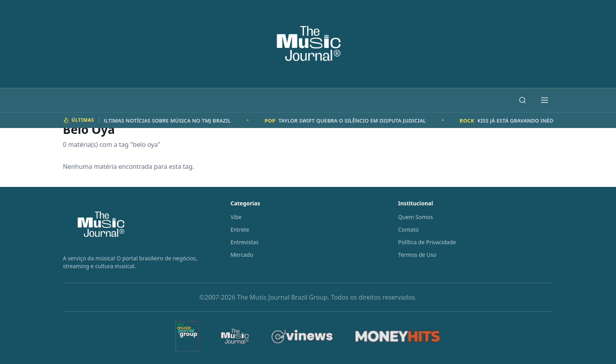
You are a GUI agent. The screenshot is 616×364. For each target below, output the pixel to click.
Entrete (240, 230)
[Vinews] (302, 336)
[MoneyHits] (398, 337)
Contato (408, 230)
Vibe (236, 217)
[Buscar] (522, 100)
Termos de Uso (417, 255)
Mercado (242, 255)
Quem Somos (415, 217)
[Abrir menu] (544, 100)
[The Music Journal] (235, 337)
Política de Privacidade (427, 242)
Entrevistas (245, 242)
